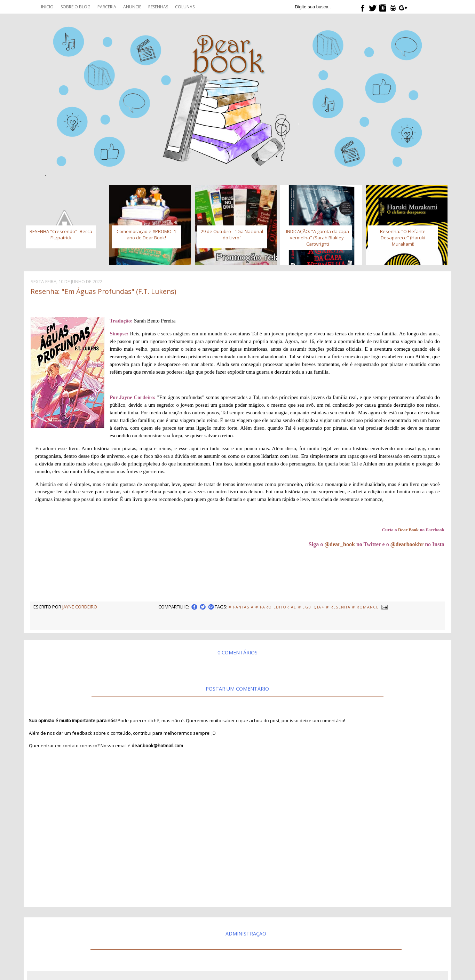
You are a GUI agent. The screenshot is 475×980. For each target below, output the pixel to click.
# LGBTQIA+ (311, 607)
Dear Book (408, 530)
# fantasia (241, 607)
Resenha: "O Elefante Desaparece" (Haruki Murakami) (403, 238)
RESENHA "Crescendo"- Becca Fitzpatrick (61, 234)
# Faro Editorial (276, 607)
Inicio (47, 7)
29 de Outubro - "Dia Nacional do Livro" (232, 234)
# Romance (365, 607)
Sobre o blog (76, 7)
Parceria (107, 7)
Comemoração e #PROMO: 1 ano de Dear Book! (146, 234)
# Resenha (338, 607)
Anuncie (132, 7)
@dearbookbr (407, 544)
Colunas (185, 7)
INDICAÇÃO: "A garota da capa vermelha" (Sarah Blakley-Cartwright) (318, 238)
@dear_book (340, 544)
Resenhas (158, 7)
